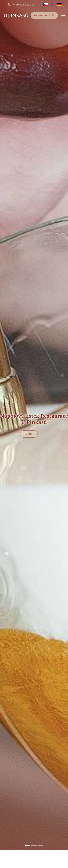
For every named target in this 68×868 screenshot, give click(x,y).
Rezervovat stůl (44, 15)
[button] (5, 412)
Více (25, 421)
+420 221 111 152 (24, 4)
